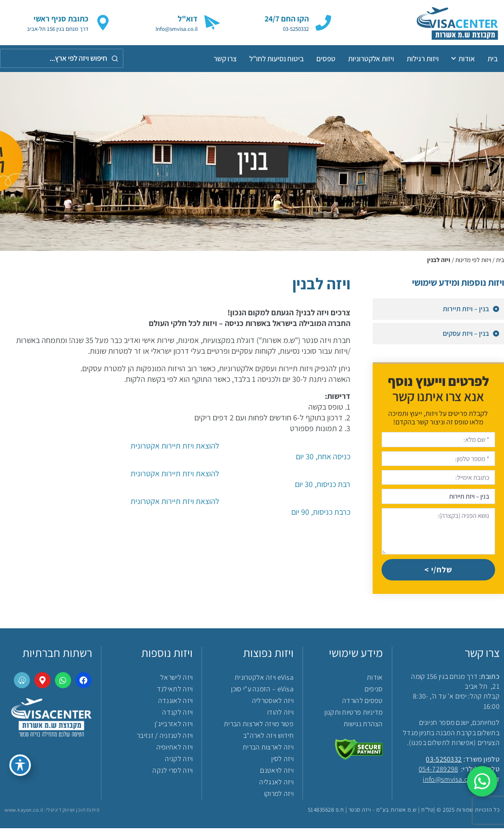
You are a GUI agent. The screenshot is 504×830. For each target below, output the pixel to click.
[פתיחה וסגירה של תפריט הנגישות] (20, 765)
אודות (463, 59)
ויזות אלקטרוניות (371, 59)
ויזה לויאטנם (277, 772)
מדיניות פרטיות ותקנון (353, 714)
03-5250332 (444, 761)
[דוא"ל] (212, 23)
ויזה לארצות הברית (268, 749)
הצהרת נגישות (363, 726)
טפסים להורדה (363, 702)
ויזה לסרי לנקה (172, 772)
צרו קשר (225, 59)
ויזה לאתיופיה (175, 749)
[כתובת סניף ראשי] (103, 23)
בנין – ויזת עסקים (467, 333)
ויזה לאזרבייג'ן (174, 726)
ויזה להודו (280, 714)
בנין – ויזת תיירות (467, 309)
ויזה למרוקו (279, 795)
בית (493, 59)
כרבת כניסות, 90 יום (175, 506)
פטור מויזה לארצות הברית (259, 726)
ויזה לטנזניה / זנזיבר (165, 737)
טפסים (326, 59)
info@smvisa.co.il (450, 781)
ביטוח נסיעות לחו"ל (277, 59)
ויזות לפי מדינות (473, 260)
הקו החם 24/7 (287, 19)
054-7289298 (438, 771)
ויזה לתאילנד (175, 691)
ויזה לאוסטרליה (273, 702)
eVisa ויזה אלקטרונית (264, 679)
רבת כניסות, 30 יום (175, 479)
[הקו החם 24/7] (323, 23)
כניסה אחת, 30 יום (175, 451)
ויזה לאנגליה (276, 784)
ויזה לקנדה (177, 714)
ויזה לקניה (179, 760)
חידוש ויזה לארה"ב (268, 737)
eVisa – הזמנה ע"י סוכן (262, 691)
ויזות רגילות (423, 59)
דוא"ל (188, 19)
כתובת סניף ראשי (61, 19)
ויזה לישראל (176, 679)
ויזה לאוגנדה (176, 702)
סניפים (374, 691)
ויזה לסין (282, 760)
